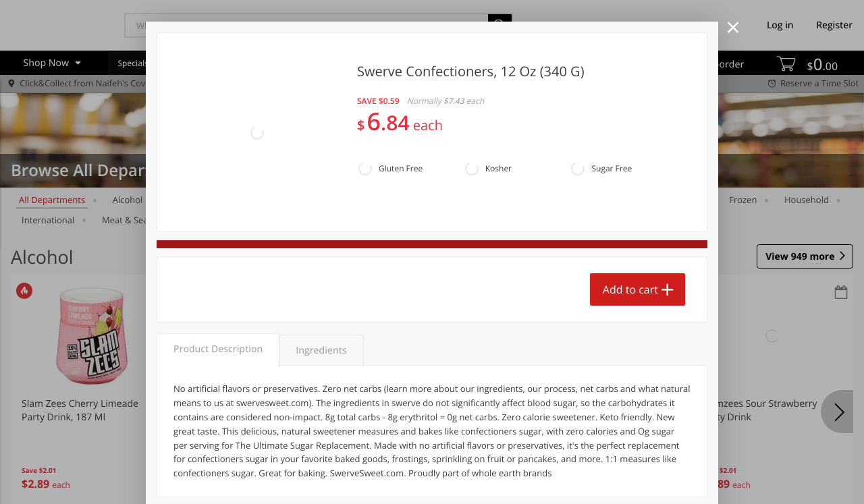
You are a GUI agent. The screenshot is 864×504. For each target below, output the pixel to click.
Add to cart (630, 289)
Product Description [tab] (218, 349)
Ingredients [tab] (321, 351)
